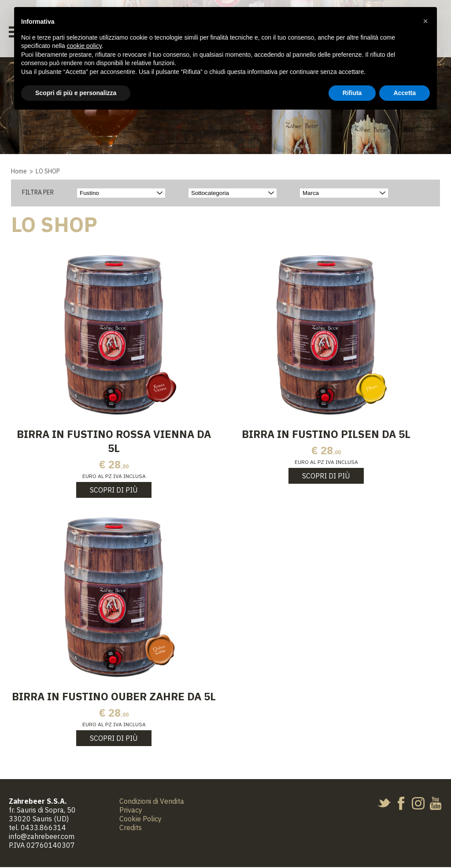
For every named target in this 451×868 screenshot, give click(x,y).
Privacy (131, 811)
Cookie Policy (140, 820)
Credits (131, 828)
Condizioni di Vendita (152, 802)
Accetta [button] (405, 93)
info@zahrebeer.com (42, 837)
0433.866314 (43, 828)
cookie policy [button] (84, 46)
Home (19, 171)
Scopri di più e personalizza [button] (76, 93)
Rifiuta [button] (352, 93)
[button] (425, 21)
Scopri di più (114, 491)
